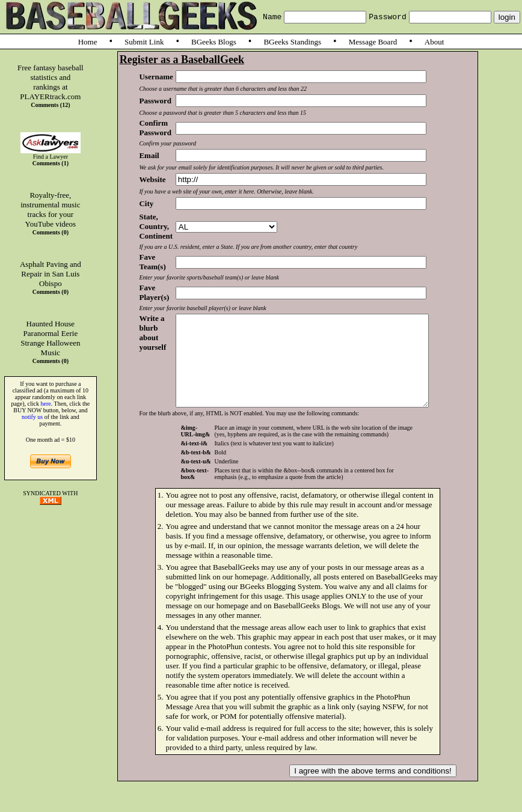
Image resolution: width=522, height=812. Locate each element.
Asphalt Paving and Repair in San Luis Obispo (51, 274)
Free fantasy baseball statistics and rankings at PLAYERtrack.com (51, 82)
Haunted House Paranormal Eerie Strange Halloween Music (50, 338)
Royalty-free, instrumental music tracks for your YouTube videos (50, 209)
